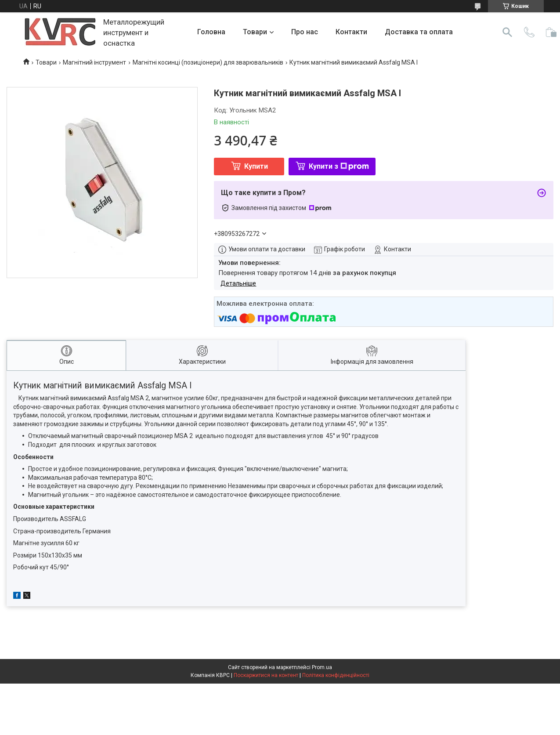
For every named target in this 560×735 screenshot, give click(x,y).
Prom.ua (322, 667)
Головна (211, 32)
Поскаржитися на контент (266, 675)
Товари (255, 32)
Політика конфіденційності (336, 675)
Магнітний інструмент (94, 62)
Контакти (351, 32)
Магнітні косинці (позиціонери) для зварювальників (208, 62)
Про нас (305, 32)
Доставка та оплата (419, 32)
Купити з (339, 166)
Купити (256, 166)
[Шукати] (507, 32)
